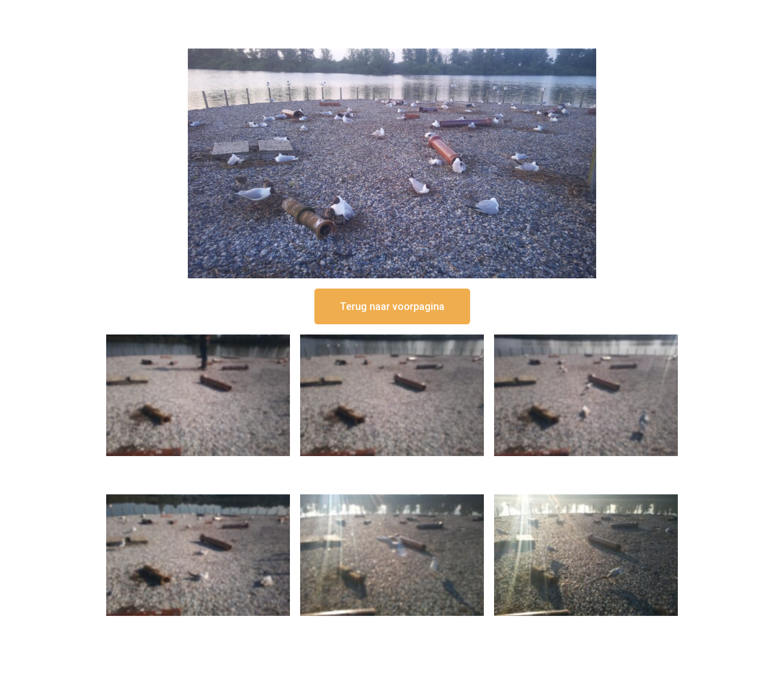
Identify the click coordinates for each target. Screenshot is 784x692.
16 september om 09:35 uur (392, 624)
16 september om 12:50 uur (198, 464)
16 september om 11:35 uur (586, 464)
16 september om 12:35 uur (392, 464)
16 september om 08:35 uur (586, 624)
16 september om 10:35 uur (198, 624)
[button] (392, 306)
